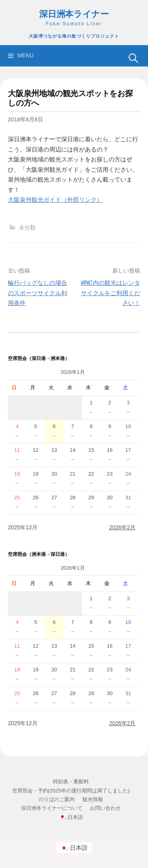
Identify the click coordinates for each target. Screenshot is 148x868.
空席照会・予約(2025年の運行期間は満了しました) (71, 791)
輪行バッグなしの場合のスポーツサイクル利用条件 (37, 293)
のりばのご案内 (57, 799)
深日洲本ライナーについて (52, 808)
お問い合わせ (105, 808)
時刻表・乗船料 (71, 782)
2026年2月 (122, 527)
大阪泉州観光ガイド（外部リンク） (55, 200)
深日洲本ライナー (74, 14)
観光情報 (93, 799)
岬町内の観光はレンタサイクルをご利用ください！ (111, 293)
